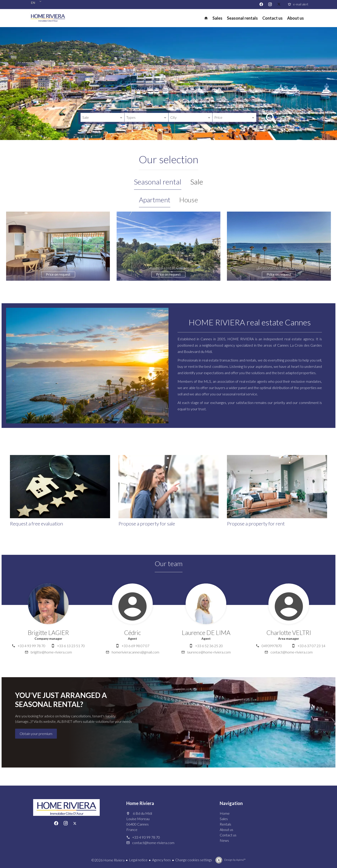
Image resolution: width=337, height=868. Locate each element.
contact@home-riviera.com (292, 652)
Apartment (155, 200)
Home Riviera (140, 803)
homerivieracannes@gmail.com (135, 652)
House (189, 200)
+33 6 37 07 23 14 (311, 646)
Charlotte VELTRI (289, 633)
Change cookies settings (194, 860)
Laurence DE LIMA (206, 633)
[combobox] (102, 117)
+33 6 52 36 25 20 (209, 646)
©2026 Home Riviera (108, 860)
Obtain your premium (36, 734)
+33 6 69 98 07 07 (135, 646)
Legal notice (138, 860)
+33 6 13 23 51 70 (71, 646)
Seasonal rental (158, 182)
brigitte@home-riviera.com (51, 652)
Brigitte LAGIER (48, 633)
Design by (235, 860)
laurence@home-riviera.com (209, 652)
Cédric (133, 633)
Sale (197, 182)
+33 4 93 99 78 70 (31, 646)
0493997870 (272, 646)
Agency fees (161, 860)
